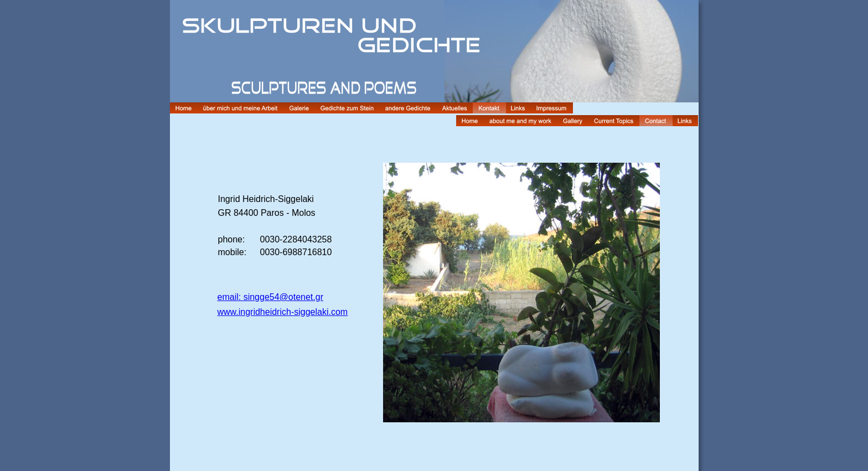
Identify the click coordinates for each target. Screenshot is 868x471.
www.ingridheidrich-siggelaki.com (283, 312)
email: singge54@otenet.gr (270, 297)
